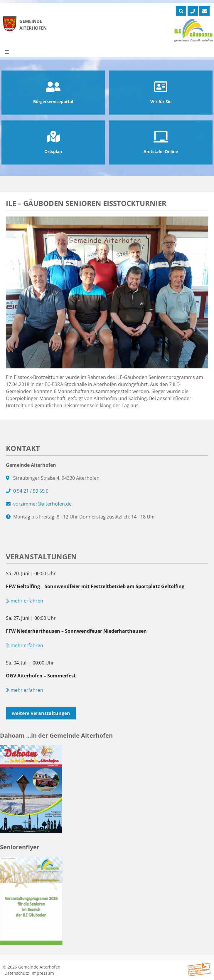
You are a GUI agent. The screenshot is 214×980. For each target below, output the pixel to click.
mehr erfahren (25, 601)
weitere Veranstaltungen (41, 713)
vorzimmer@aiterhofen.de (42, 504)
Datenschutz (17, 973)
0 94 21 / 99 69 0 (31, 491)
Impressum (43, 973)
